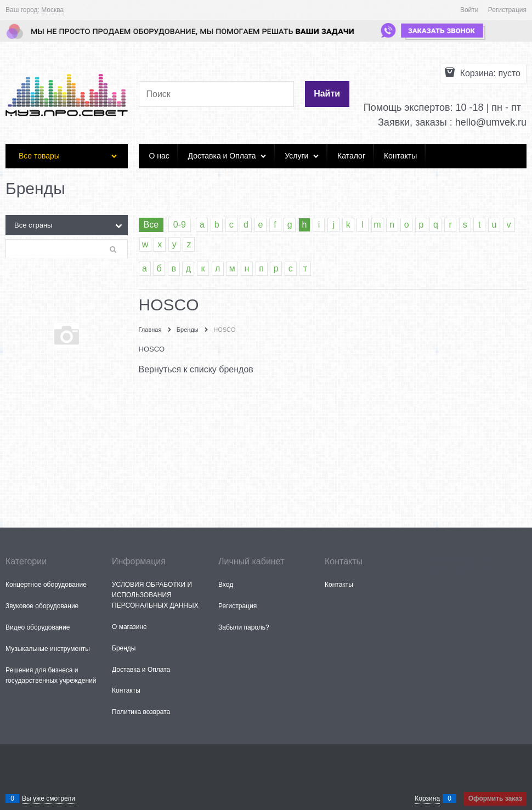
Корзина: (489, 73)
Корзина (427, 798)
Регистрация (507, 10)
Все (151, 225)
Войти (469, 10)
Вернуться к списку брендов (196, 369)
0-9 (180, 225)
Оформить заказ (495, 798)
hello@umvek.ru (491, 122)
